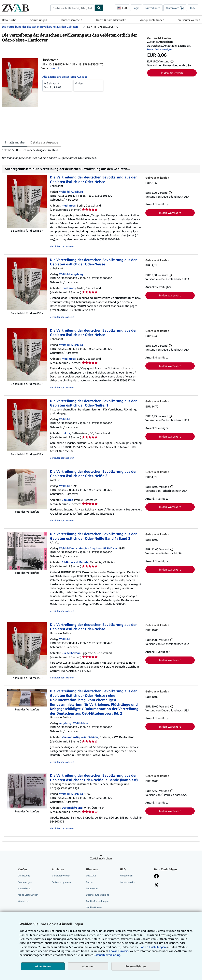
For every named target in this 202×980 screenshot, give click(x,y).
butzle (66, 433)
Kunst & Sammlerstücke (111, 20)
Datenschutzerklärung (98, 895)
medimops (69, 205)
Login (136, 8)
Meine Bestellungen (28, 895)
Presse (89, 882)
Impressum (92, 888)
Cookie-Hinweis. (119, 951)
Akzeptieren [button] (43, 966)
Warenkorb (23, 901)
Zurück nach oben (101, 858)
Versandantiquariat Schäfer (80, 737)
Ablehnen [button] (88, 966)
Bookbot (67, 500)
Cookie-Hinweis (94, 907)
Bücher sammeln (72, 20)
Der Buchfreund (72, 808)
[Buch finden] (99, 8)
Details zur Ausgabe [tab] (44, 142)
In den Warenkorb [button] (172, 73)
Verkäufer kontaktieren (62, 246)
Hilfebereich (126, 876)
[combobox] (72, 8)
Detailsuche (9, 20)
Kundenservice (128, 882)
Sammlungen (39, 20)
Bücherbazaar (71, 653)
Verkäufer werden (189, 20)
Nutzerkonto (153, 8)
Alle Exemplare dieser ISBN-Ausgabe (65, 77)
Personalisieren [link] (136, 966)
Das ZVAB (91, 876)
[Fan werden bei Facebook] (156, 877)
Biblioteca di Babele (75, 562)
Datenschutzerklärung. (107, 955)
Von (57, 85)
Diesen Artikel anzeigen (159, 49)
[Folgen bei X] (156, 885)
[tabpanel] (71, 154)
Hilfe (193, 8)
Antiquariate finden (152, 20)
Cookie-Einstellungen (153, 947)
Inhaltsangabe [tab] (15, 142)
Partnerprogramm (61, 882)
